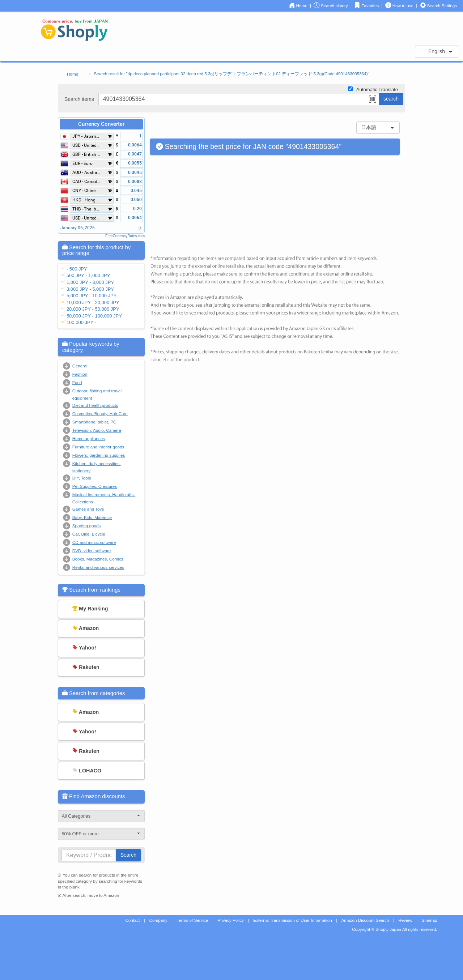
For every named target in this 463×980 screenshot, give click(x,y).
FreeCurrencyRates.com (125, 236)
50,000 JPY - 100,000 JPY (94, 316)
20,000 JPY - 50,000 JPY (93, 309)
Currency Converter (101, 124)
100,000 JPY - (81, 322)
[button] (373, 100)
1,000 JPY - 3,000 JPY (90, 282)
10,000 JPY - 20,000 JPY (93, 302)
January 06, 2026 (78, 228)
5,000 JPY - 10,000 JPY (92, 296)
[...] (239, 99)
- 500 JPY (77, 269)
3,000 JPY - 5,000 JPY (90, 289)
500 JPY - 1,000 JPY (88, 275)
